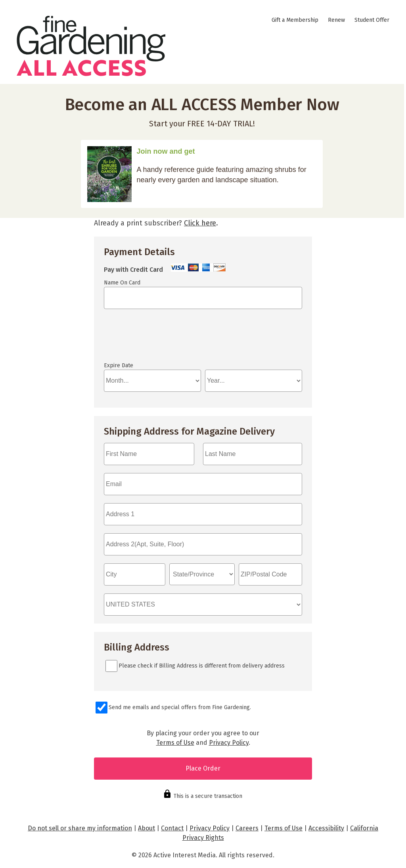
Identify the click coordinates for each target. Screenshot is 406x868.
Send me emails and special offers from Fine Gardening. (180, 707)
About (147, 828)
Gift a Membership (295, 20)
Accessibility (326, 828)
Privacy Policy (229, 743)
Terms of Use (175, 743)
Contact (172, 828)
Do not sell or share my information (80, 828)
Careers (247, 828)
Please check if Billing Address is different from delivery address (202, 666)
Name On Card (122, 283)
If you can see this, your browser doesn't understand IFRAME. (140, 339)
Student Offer (372, 20)
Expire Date (119, 365)
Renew (336, 20)
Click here (200, 223)
